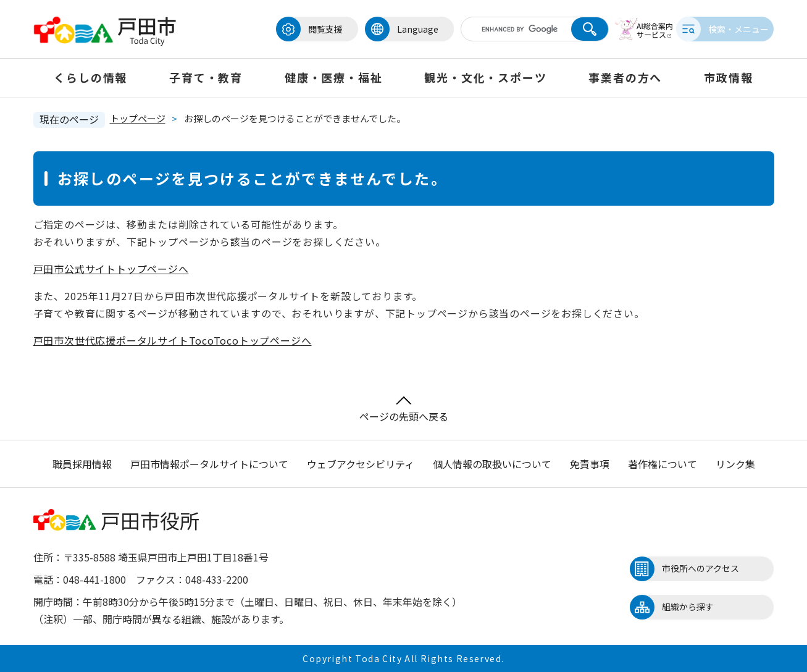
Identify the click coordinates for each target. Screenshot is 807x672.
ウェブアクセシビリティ (361, 464)
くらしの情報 (90, 77)
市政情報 (728, 77)
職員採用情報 (82, 464)
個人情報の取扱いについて (492, 464)
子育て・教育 (206, 77)
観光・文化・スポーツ (485, 77)
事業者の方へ (625, 77)
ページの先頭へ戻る (404, 410)
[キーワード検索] (504, 29)
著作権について (663, 464)
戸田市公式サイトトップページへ (111, 269)
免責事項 (590, 464)
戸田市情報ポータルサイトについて (209, 464)
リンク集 (735, 464)
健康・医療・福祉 (333, 77)
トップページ (138, 118)
